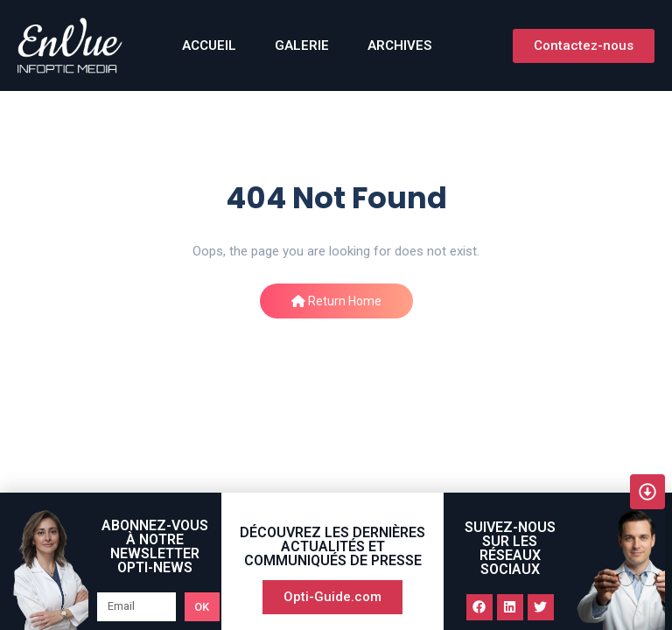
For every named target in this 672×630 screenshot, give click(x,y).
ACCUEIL (209, 45)
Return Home (336, 301)
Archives (399, 45)
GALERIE (302, 45)
